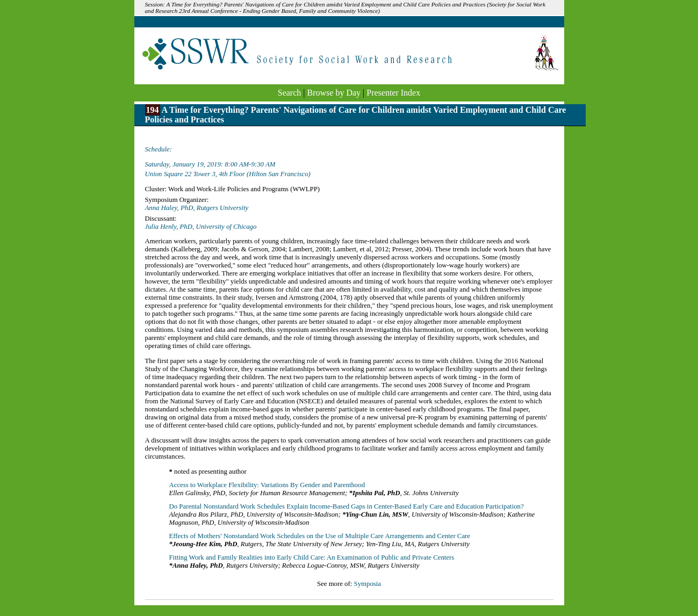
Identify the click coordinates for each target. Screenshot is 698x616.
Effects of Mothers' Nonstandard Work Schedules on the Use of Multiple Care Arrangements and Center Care (320, 536)
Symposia (368, 584)
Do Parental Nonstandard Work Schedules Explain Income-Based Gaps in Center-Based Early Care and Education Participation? (347, 506)
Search (290, 93)
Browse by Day (334, 93)
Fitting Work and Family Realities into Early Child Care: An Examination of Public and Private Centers (312, 557)
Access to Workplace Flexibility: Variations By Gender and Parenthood (267, 485)
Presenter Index (393, 93)
